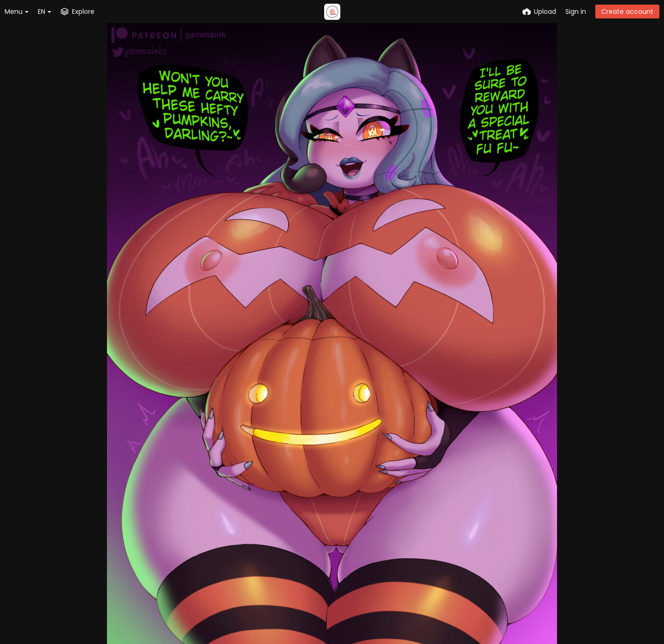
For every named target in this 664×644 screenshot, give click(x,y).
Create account (627, 12)
